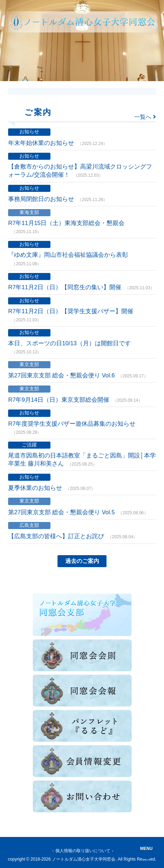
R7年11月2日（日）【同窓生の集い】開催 (81, 287)
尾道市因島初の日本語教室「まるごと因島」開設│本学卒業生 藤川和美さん (82, 460)
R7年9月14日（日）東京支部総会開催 (75, 400)
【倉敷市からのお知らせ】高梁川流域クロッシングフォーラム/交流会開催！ (80, 171)
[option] (82, 41)
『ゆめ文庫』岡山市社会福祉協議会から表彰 (68, 259)
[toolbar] (82, 41)
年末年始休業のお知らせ (58, 143)
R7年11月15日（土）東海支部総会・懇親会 (66, 227)
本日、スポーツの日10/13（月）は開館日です (69, 348)
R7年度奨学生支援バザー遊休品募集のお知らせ (72, 428)
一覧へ (145, 117)
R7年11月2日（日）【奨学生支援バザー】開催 (71, 315)
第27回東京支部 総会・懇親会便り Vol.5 (78, 512)
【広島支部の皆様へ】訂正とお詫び (73, 536)
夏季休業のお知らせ (52, 488)
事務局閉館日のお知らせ (58, 199)
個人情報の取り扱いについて (83, 851)
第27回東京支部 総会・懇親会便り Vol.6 (78, 376)
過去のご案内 (82, 561)
